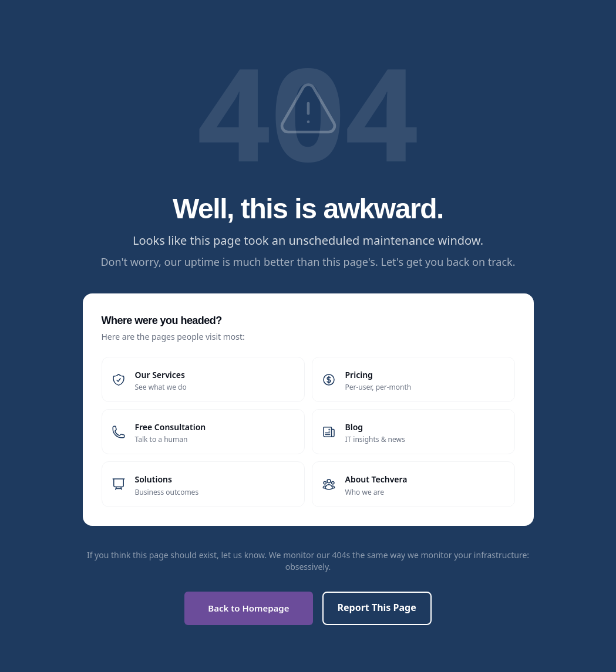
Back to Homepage (248, 608)
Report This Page (377, 607)
